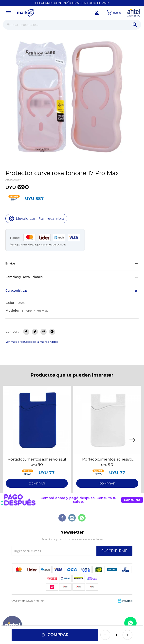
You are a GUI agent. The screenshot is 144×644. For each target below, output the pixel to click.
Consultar (132, 500)
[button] (132, 440)
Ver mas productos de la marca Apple (32, 342)
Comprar (58, 635)
